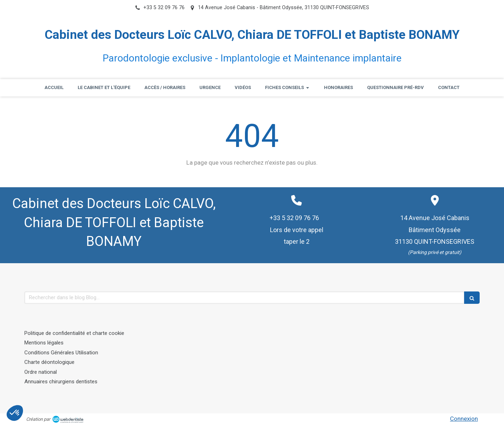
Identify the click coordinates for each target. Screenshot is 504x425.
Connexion (464, 419)
